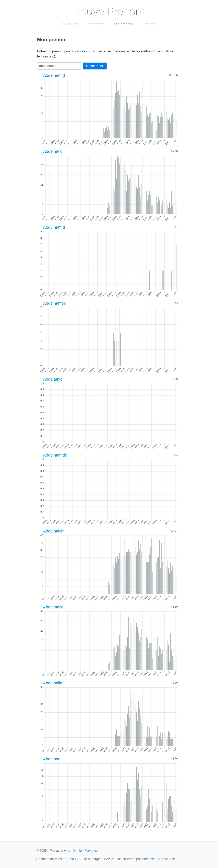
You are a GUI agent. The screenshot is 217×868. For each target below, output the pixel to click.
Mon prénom (123, 24)
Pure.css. (149, 859)
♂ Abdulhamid (52, 227)
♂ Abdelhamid (52, 75)
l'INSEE (74, 859)
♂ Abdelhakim (52, 531)
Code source (166, 859)
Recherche (96, 24)
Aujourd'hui (71, 24)
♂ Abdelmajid (51, 607)
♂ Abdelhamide (53, 455)
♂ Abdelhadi (50, 759)
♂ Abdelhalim (51, 683)
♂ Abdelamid (51, 379)
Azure (110, 859)
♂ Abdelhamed (53, 303)
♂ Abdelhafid (51, 151)
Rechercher (95, 66)
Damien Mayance (85, 851)
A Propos (148, 24)
